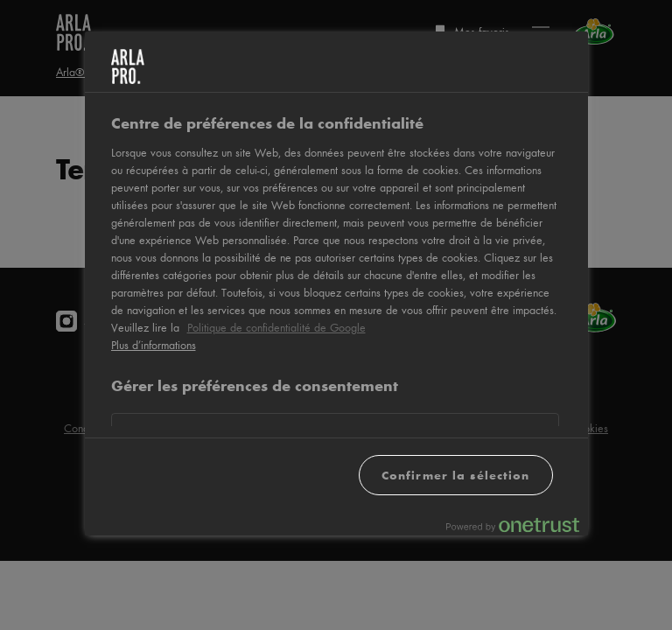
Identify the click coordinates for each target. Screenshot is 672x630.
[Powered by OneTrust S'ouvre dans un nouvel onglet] (513, 525)
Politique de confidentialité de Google (276, 327)
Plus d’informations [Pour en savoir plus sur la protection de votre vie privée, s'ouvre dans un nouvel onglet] (154, 345)
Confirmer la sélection (456, 475)
